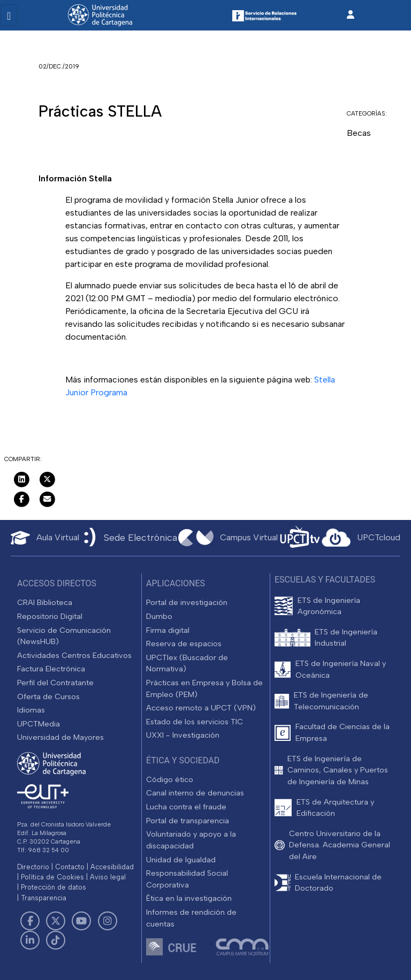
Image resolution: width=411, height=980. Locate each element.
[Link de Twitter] (56, 921)
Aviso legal (108, 877)
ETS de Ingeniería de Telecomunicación (331, 701)
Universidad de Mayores (60, 737)
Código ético (170, 779)
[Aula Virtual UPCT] (45, 538)
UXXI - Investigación (183, 735)
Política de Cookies (52, 877)
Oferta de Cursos (48, 696)
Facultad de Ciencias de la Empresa (342, 732)
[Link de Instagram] (108, 921)
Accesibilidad (112, 867)
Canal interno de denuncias (195, 793)
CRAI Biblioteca (45, 602)
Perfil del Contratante (55, 683)
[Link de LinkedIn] (30, 940)
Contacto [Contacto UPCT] (70, 867)
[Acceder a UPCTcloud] (361, 538)
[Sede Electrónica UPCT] (128, 538)
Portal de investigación (187, 602)
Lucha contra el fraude (186, 807)
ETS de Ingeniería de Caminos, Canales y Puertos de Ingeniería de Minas (338, 770)
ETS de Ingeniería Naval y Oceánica (341, 669)
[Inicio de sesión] (351, 15)
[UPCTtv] (300, 538)
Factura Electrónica (51, 669)
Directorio (33, 867)
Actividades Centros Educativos (74, 655)
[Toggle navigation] (9, 15)
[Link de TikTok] (56, 940)
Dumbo (159, 616)
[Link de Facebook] (30, 921)
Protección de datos (54, 887)
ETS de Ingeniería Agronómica (329, 606)
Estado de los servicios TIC (195, 722)
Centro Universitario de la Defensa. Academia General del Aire (340, 845)
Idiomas (31, 710)
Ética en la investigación (189, 898)
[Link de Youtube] (81, 921)
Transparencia (44, 898)
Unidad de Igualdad (181, 860)
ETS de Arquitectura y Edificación (335, 808)
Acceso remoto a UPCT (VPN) (201, 708)
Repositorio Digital (50, 616)
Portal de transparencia (188, 821)
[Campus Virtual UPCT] (228, 538)
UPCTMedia (39, 724)
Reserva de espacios (184, 644)
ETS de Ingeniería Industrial (346, 638)
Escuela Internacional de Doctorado (338, 883)
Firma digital (168, 630)
